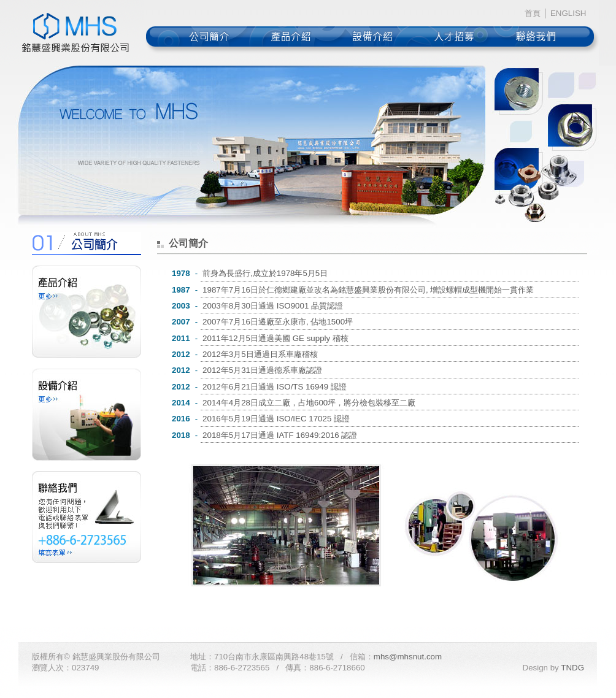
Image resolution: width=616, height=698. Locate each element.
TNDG (572, 668)
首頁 (533, 13)
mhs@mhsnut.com (408, 657)
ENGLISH (568, 13)
